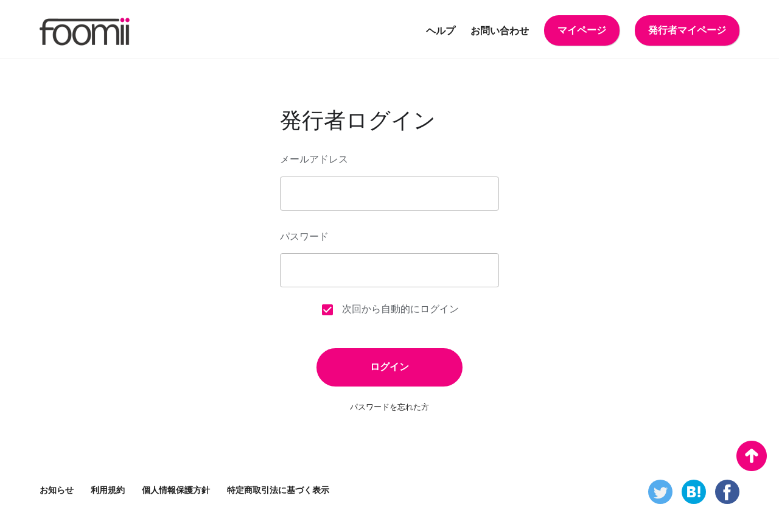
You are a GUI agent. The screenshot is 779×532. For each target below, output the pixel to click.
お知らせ (57, 490)
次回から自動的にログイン (389, 310)
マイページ (582, 30)
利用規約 (108, 490)
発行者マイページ (687, 30)
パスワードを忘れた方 (389, 407)
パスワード (304, 236)
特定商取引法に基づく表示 (278, 490)
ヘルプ (441, 31)
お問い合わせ (500, 31)
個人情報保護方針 (176, 490)
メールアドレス (314, 159)
